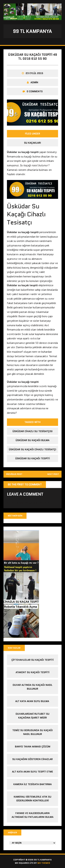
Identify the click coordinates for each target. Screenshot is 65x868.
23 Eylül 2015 (34, 73)
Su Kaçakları (32, 143)
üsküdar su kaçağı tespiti (33, 458)
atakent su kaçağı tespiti (32, 672)
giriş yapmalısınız (43, 503)
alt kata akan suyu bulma (32, 701)
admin (34, 82)
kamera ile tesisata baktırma (32, 784)
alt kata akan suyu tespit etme (32, 772)
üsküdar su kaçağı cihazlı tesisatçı (32, 449)
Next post (53, 474)
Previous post (14, 474)
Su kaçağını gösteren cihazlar (33, 759)
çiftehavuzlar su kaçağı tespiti (33, 660)
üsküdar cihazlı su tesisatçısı (32, 431)
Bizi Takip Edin (15, 516)
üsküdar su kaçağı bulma (32, 440)
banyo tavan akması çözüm (33, 747)
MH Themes (44, 863)
